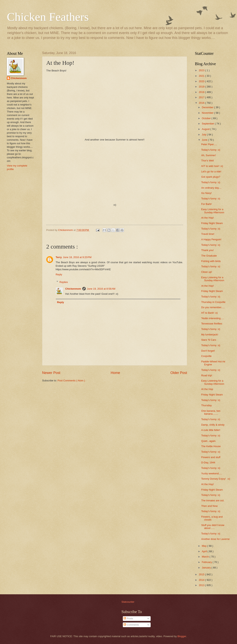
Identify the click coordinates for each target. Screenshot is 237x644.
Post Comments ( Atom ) (71, 381)
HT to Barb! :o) (209, 313)
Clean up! (207, 272)
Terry (59, 257)
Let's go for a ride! (211, 172)
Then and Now (209, 506)
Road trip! (207, 375)
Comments (131, 625)
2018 (202, 92)
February (207, 562)
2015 (202, 574)
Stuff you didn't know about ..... (213, 527)
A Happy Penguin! (211, 239)
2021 (202, 76)
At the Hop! (207, 218)
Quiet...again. (209, 441)
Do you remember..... (213, 307)
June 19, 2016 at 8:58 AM (101, 289)
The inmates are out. (213, 500)
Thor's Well (207, 161)
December (208, 107)
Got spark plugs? (211, 177)
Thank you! (207, 250)
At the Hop (207, 389)
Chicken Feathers (48, 17)
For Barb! (206, 204)
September (208, 124)
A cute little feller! (211, 430)
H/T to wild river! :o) (212, 166)
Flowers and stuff (211, 457)
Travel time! (208, 234)
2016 (202, 103)
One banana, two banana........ (211, 412)
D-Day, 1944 (208, 463)
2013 (202, 585)
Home (115, 373)
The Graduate (209, 256)
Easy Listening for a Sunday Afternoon (213, 211)
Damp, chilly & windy (213, 425)
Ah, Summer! (209, 155)
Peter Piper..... (209, 144)
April (205, 551)
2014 (202, 580)
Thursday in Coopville (213, 302)
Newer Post (51, 373)
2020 (202, 81)
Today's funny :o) (211, 150)
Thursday (206, 405)
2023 (202, 70)
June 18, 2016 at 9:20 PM (77, 257)
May (204, 546)
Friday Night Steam (212, 223)
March (206, 557)
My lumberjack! (210, 335)
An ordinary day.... (211, 188)
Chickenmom (73, 289)
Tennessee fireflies (212, 324)
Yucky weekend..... (212, 473)
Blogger (182, 636)
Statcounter (128, 602)
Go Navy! (206, 193)
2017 (202, 97)
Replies (64, 282)
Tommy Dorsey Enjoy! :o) (216, 479)
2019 (202, 87)
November (208, 113)
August (206, 129)
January (207, 568)
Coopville (206, 356)
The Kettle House (211, 446)
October (207, 118)
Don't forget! (208, 351)
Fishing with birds (211, 261)
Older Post (179, 373)
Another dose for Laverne (215, 539)
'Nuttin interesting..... (213, 318)
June (205, 140)
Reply (59, 274)
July (204, 135)
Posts (128, 618)
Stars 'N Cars (209, 340)
